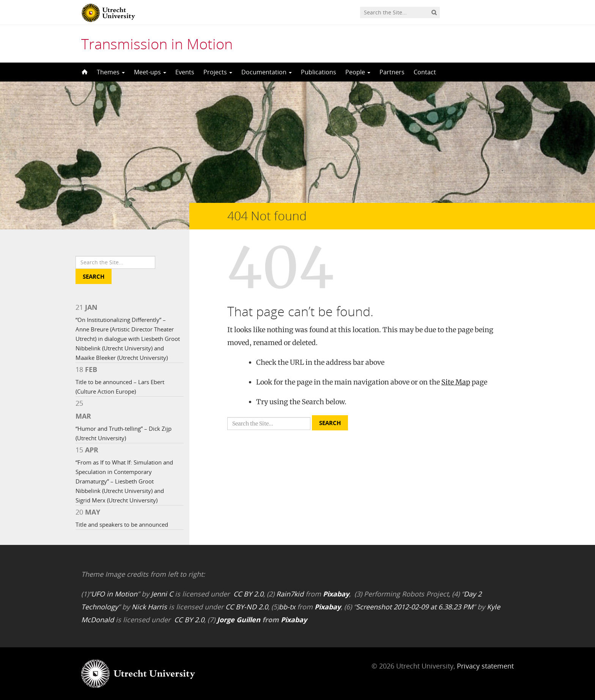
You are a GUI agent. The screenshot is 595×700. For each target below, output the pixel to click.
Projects (218, 72)
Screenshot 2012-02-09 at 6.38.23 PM (415, 607)
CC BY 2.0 (248, 594)
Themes (111, 72)
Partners (392, 72)
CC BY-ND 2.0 (247, 607)
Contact (425, 72)
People (358, 72)
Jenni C (162, 594)
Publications (319, 72)
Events (185, 72)
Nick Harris (149, 607)
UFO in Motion (114, 594)
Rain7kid (290, 594)
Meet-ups (150, 72)
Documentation (267, 72)
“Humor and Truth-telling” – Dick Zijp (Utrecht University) (124, 433)
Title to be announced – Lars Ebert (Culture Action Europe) (120, 387)
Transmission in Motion (157, 44)
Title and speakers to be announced (122, 524)
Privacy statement (485, 666)
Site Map (456, 382)
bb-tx (287, 607)
